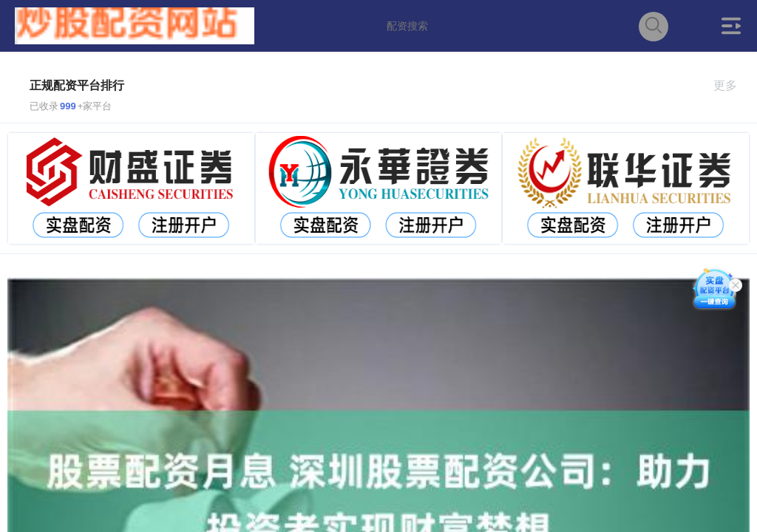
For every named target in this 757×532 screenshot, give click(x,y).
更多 (731, 85)
